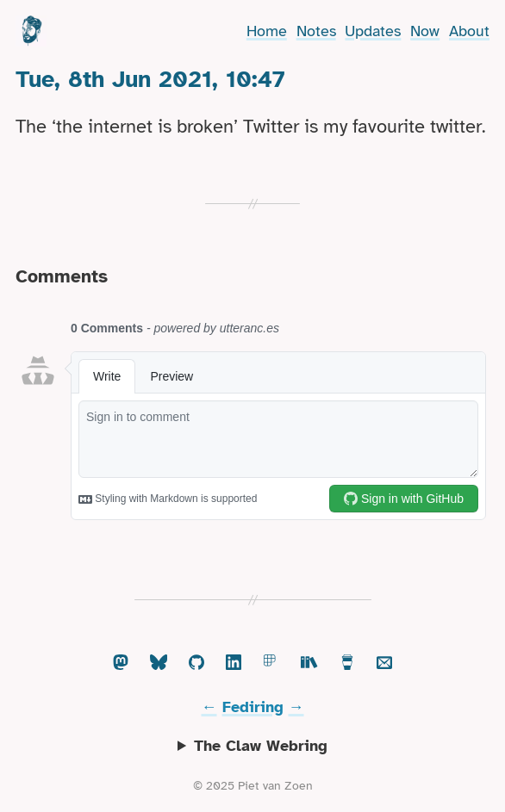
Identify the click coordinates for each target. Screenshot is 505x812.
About (469, 31)
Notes (316, 31)
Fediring (253, 707)
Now (425, 31)
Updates (373, 31)
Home (267, 31)
